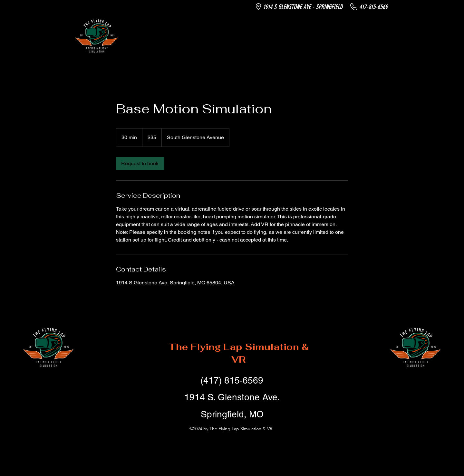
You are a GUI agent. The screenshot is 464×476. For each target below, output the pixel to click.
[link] (140, 164)
